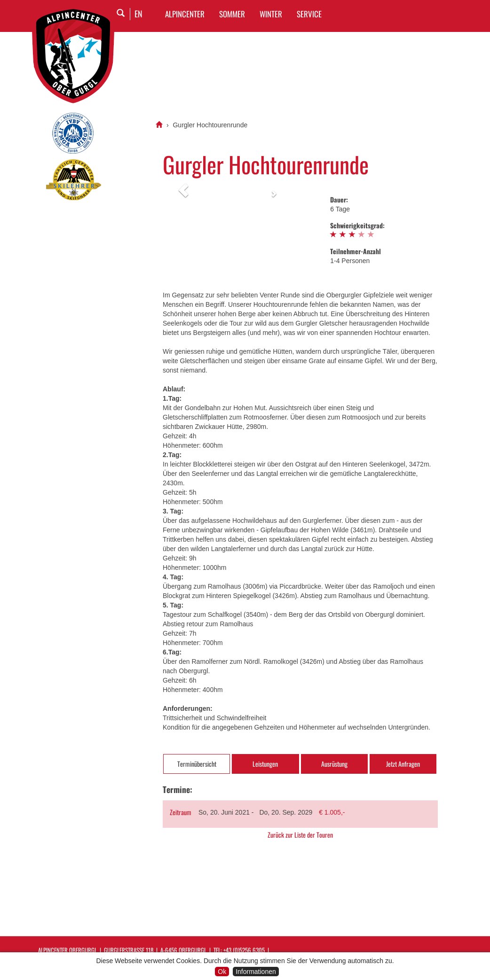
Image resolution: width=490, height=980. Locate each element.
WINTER (271, 14)
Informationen (256, 972)
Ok (222, 972)
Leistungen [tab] (265, 764)
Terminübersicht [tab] (197, 764)
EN (138, 14)
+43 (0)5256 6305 (244, 950)
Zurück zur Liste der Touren (300, 835)
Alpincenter (185, 14)
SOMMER (232, 14)
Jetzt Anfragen (403, 764)
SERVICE (309, 14)
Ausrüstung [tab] (334, 764)
